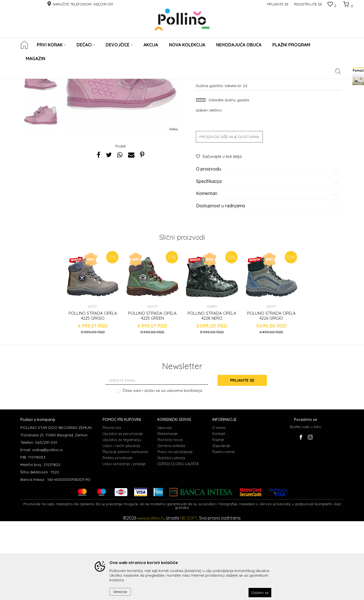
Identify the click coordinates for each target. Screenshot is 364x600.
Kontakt (219, 512)
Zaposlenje (221, 524)
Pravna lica (112, 506)
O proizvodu (268, 248)
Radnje (218, 518)
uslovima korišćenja (184, 469)
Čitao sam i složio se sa (162, 469)
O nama (219, 506)
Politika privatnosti (118, 537)
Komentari (268, 272)
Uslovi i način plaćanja (121, 524)
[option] (41, 124)
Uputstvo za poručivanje (123, 512)
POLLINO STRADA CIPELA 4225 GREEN (152, 395)
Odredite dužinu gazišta (228, 179)
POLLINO (27, 82)
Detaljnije (120, 592)
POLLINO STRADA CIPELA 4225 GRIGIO (93, 395)
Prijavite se (242, 459)
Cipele (60, 82)
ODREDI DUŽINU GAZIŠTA (178, 543)
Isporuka (165, 506)
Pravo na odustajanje (175, 531)
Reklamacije (167, 512)
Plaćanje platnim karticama (125, 531)
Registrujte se (308, 4)
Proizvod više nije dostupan (229, 216)
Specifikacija (268, 260)
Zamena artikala (171, 524)
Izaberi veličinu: (209, 189)
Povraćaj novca (170, 518)
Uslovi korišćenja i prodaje (124, 543)
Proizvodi (44, 82)
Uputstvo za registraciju (122, 518)
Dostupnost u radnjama (268, 284)
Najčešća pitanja (171, 537)
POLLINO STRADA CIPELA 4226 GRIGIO (271, 395)
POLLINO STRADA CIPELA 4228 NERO (212, 395)
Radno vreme (224, 531)
